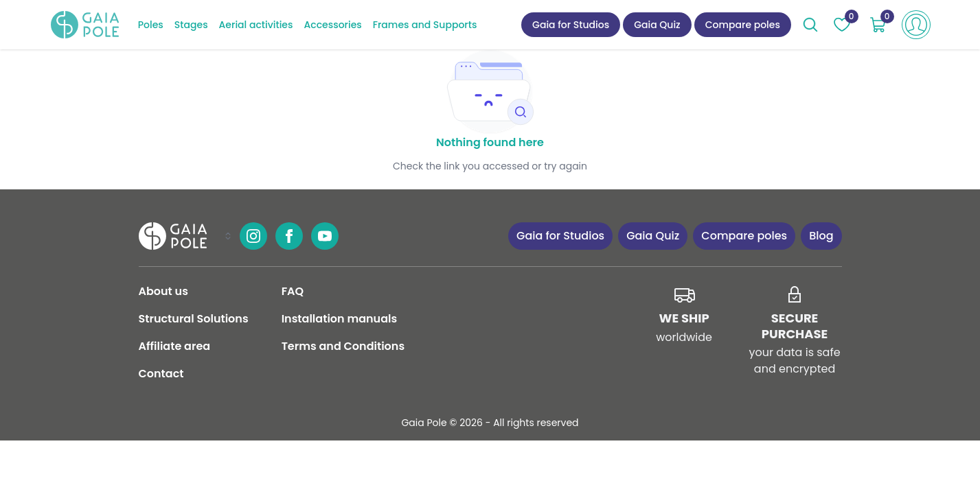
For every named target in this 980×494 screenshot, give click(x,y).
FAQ (293, 291)
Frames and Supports (425, 25)
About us (163, 291)
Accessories (332, 25)
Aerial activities (256, 25)
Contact (161, 374)
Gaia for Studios (571, 25)
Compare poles (743, 25)
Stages (191, 25)
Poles (151, 25)
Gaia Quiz (657, 25)
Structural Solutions (194, 319)
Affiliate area (175, 346)
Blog (821, 236)
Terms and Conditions (343, 346)
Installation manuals (340, 319)
